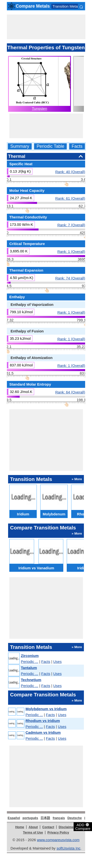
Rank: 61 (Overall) (70, 198)
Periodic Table (50, 146)
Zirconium (30, 656)
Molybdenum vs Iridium (46, 709)
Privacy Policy (58, 832)
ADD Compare (83, 826)
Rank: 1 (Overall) (71, 251)
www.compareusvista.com (58, 840)
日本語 (45, 818)
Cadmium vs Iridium (43, 732)
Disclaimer (67, 827)
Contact (48, 827)
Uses (57, 662)
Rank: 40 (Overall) (70, 172)
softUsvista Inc (68, 848)
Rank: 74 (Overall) (70, 278)
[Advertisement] (46, 27)
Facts (77, 146)
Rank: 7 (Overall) (71, 225)
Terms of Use (33, 832)
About (33, 827)
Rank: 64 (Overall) (70, 392)
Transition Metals (66, 6)
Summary (20, 146)
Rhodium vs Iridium (43, 721)
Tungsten (39, 108)
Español (14, 818)
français (59, 818)
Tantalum (29, 668)
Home (20, 827)
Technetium (31, 680)
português (30, 818)
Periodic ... (30, 662)
